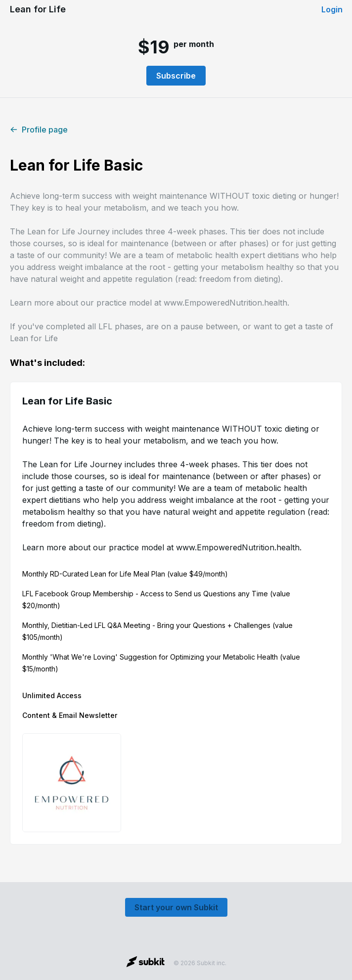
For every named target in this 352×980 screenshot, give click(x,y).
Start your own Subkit (176, 907)
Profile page (39, 130)
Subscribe (176, 76)
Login (332, 9)
